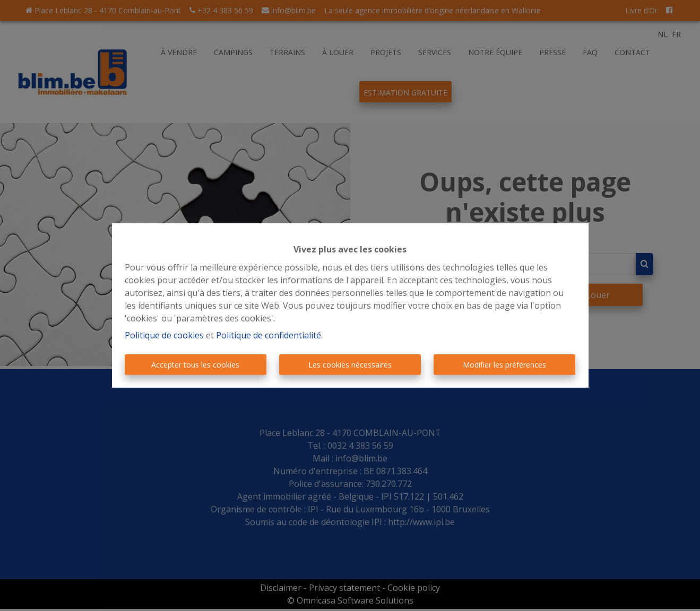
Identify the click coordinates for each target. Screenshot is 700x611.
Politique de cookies (164, 335)
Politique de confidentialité (269, 335)
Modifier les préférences (504, 365)
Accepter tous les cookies (195, 365)
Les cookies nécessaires (350, 365)
